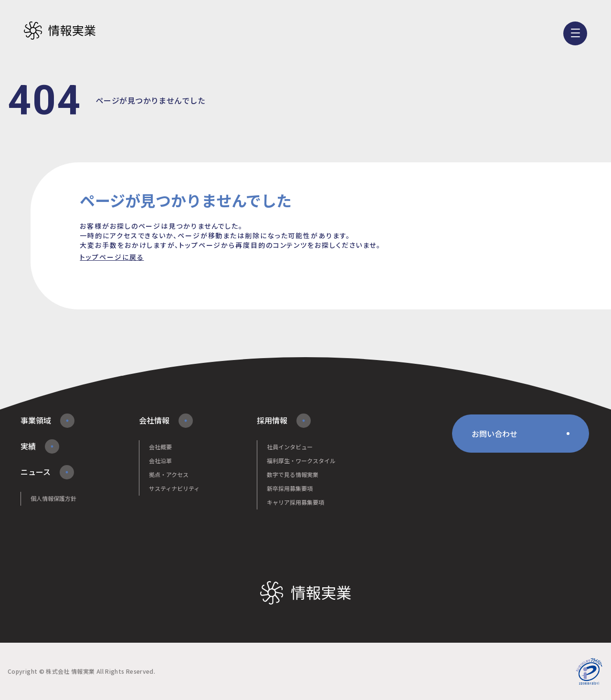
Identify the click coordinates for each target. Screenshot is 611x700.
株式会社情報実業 (60, 31)
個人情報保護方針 (53, 498)
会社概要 (160, 447)
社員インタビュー (290, 447)
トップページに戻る (112, 257)
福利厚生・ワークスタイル (301, 461)
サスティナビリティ (174, 488)
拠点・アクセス (169, 474)
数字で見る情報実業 (293, 474)
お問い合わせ (495, 434)
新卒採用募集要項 (290, 488)
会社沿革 (160, 461)
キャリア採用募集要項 (295, 502)
